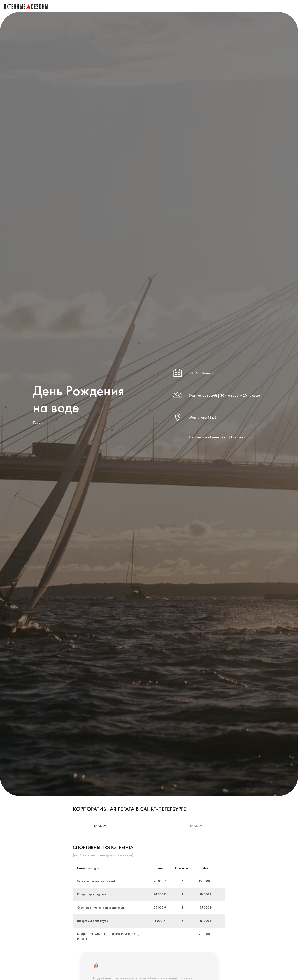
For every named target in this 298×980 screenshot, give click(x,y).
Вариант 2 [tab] (197, 826)
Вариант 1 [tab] (101, 826)
